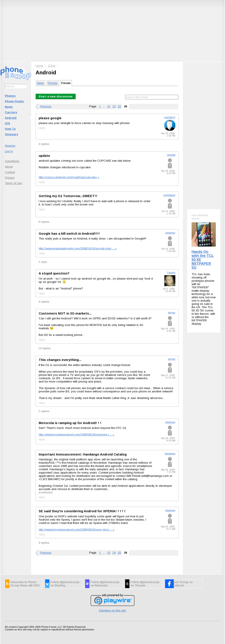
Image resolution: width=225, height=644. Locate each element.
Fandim (171, 273)
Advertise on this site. (113, 610)
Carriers (11, 112)
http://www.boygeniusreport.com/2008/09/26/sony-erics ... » (77, 530)
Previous (46, 106)
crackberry (170, 117)
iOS (7, 123)
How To (10, 129)
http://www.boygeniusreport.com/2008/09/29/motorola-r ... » (77, 435)
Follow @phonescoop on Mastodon (105, 584)
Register (10, 146)
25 (119, 106)
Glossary (11, 134)
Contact (10, 172)
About (9, 167)
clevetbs (171, 155)
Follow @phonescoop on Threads (145, 584)
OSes (52, 66)
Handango (170, 454)
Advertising (12, 161)
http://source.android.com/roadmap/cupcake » (69, 177)
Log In (9, 151)
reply (42, 128)
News (9, 107)
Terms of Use (13, 183)
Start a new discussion (56, 96)
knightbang (169, 195)
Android (11, 118)
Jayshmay (170, 233)
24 (114, 106)
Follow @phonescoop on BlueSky (65, 584)
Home (39, 66)
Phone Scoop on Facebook (182, 584)
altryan (172, 313)
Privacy (10, 178)
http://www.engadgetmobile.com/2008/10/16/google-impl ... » (78, 248)
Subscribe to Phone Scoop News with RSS (25, 584)
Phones (10, 96)
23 (109, 106)
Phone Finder (15, 101)
